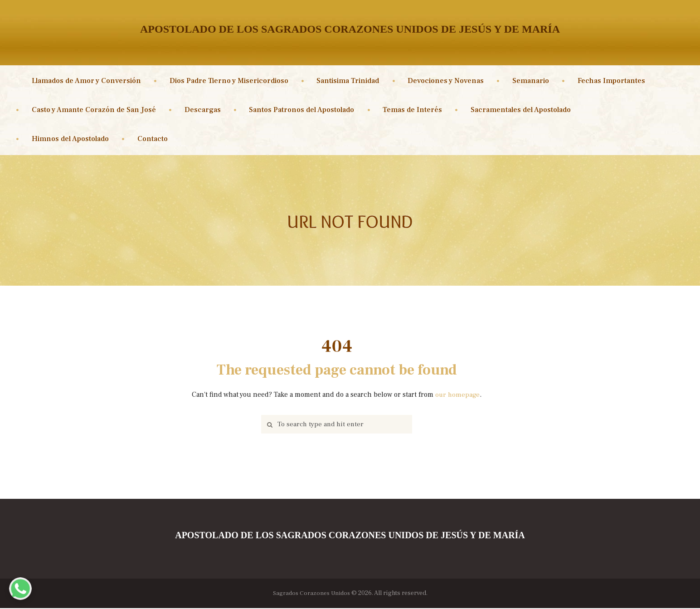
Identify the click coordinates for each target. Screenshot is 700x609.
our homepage (457, 395)
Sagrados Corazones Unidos (311, 594)
